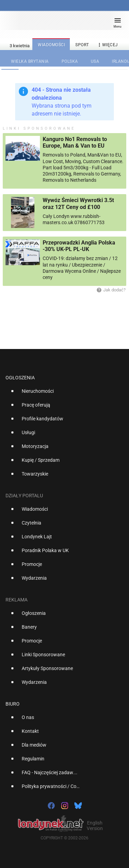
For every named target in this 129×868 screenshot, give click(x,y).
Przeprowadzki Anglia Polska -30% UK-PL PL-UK (79, 246)
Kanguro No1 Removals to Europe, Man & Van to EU (75, 142)
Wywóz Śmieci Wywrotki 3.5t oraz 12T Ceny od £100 (78, 203)
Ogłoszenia (20, 378)
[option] (62, 394)
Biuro (13, 704)
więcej (107, 45)
